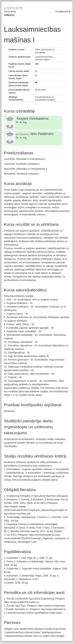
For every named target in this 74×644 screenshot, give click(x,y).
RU (13, 8)
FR (21, 8)
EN (9, 8)
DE (17, 8)
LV (5, 8)
